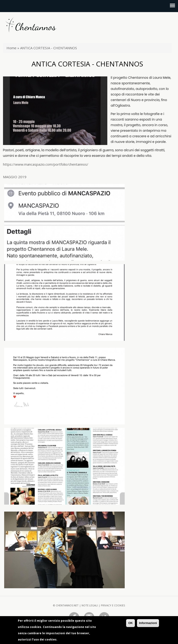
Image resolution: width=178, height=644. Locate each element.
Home (11, 48)
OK (130, 624)
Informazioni (148, 624)
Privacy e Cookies (113, 605)
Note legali (90, 605)
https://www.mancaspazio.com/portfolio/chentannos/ (46, 164)
